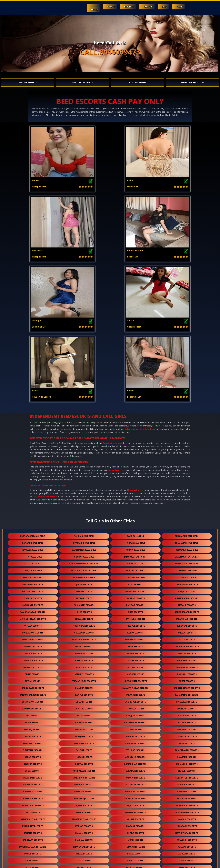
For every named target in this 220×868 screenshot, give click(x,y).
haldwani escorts (135, 651)
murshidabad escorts (84, 500)
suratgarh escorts (84, 817)
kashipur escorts (187, 651)
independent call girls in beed (140, 289)
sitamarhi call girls (84, 403)
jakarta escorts (84, 589)
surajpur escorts (135, 631)
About (100, 7)
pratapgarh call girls (33, 396)
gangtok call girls (187, 430)
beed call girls (135, 350)
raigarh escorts (187, 493)
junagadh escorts (187, 700)
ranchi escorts (135, 513)
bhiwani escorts (84, 479)
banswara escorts (84, 769)
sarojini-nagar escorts (187, 548)
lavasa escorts (84, 575)
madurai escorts (33, 638)
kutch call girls (33, 424)
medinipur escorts (135, 500)
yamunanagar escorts (33, 472)
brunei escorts (187, 603)
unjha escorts (187, 831)
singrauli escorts (187, 534)
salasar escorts (135, 831)
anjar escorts (84, 790)
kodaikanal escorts (33, 569)
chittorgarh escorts (84, 810)
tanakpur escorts (33, 520)
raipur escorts (33, 831)
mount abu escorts (33, 665)
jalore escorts (84, 762)
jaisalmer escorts (187, 762)
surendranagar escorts (33, 707)
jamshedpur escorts (84, 638)
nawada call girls (33, 410)
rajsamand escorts (135, 769)
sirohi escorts (33, 721)
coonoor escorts (187, 569)
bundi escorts (33, 776)
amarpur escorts (187, 617)
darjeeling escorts (84, 838)
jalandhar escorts (187, 479)
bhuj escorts (84, 727)
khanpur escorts (84, 548)
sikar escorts (33, 817)
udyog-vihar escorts (135, 541)
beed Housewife (138, 82)
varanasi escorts (135, 555)
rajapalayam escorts (187, 610)
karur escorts (33, 617)
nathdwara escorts (187, 693)
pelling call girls (33, 437)
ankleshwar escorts (84, 783)
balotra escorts (33, 769)
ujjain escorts (84, 527)
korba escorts (135, 493)
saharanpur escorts (187, 555)
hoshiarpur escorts (84, 486)
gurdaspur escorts (33, 493)
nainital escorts (84, 569)
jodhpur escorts (84, 734)
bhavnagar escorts (84, 707)
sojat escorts (187, 824)
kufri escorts (135, 506)
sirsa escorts (135, 472)
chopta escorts (135, 569)
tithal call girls (33, 417)
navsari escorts (187, 679)
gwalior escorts (33, 527)
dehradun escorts (33, 645)
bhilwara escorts (187, 769)
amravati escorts (135, 451)
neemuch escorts (84, 534)
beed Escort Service (47, 356)
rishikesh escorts (84, 651)
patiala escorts (33, 486)
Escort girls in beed (113, 303)
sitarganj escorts (84, 658)
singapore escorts (187, 596)
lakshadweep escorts (135, 845)
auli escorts (33, 575)
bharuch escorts (135, 762)
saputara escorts (33, 700)
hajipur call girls (135, 403)
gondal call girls (84, 417)
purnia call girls (135, 410)
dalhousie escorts (33, 796)
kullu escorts (187, 796)
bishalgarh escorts (187, 624)
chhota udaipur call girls (84, 430)
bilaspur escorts (135, 824)
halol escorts (84, 741)
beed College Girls (83, 82)
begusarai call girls (187, 410)
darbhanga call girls (84, 410)
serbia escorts (135, 589)
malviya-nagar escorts (135, 548)
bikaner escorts (135, 810)
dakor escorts (135, 748)
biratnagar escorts (135, 582)
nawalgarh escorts (135, 776)
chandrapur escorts (187, 458)
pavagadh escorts (187, 686)
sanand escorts (33, 693)
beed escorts (135, 444)
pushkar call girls (84, 396)
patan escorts (187, 734)
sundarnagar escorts (187, 506)
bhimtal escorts (187, 513)
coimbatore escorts (187, 638)
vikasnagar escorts (135, 658)
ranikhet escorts (84, 645)
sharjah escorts (84, 596)
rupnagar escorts (187, 486)
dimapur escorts (187, 575)
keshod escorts (84, 686)
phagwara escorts (84, 493)
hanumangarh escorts (84, 776)
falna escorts (33, 803)
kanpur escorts (84, 555)
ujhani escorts (84, 562)
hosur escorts (84, 617)
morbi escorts (135, 700)
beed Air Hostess (28, 82)
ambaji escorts (187, 727)
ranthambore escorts (135, 852)
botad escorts (135, 714)
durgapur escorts (187, 645)
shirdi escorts (135, 803)
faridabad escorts (33, 465)
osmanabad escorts (187, 444)
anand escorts (187, 776)
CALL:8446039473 (110, 52)
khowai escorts (84, 624)
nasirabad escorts (84, 845)
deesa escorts (33, 727)
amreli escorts (187, 714)
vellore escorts (135, 610)
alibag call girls (187, 437)
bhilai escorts (33, 631)
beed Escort (115, 330)
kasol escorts (135, 755)
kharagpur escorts (33, 500)
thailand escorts (33, 603)
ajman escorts (33, 596)
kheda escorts (84, 714)
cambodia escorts (135, 603)
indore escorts (135, 520)
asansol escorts (33, 506)
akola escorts (84, 458)
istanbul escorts (187, 589)
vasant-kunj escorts (84, 541)
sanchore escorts (135, 817)
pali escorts (84, 748)
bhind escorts (33, 534)
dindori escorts (135, 534)
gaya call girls (135, 396)
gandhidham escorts (33, 790)
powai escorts (84, 451)
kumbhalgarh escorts (33, 810)
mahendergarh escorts (33, 479)
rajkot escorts (135, 665)
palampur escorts (84, 796)
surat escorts (135, 721)
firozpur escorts (135, 486)
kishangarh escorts (187, 810)
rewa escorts (33, 541)
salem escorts (84, 610)
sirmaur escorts (84, 513)
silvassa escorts (135, 727)
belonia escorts (33, 624)
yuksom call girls (135, 437)
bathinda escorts (135, 479)
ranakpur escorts (33, 824)
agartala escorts (135, 617)
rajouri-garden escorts (33, 555)
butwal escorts (187, 582)
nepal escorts (33, 582)
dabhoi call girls (135, 424)
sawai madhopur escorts (84, 831)
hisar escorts (84, 472)
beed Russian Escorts (193, 82)
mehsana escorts (187, 741)
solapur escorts (135, 458)
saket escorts (187, 541)
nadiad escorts (33, 783)
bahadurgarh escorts (187, 472)
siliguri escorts (187, 631)
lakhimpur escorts (135, 562)
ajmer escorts (84, 665)
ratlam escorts (135, 527)
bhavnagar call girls (187, 417)
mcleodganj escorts (84, 755)
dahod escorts (33, 714)
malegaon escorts (33, 451)
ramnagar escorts (135, 645)
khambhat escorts (33, 686)
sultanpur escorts (33, 562)
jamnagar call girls (135, 417)
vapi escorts (33, 672)
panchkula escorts (187, 790)
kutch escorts (135, 783)
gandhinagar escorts (187, 672)
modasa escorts (135, 686)
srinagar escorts (187, 658)
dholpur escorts (187, 803)
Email (179, 7)
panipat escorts (135, 465)
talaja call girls (33, 430)
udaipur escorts (187, 721)
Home (81, 9)
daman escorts (84, 672)
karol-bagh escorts (33, 548)
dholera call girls (135, 430)
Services (121, 7)
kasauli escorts (33, 762)
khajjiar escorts (135, 575)
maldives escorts (135, 596)
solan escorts (33, 755)
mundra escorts (187, 783)
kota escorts (135, 734)
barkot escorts (84, 520)
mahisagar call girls (187, 424)
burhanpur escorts (187, 527)
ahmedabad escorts (187, 665)
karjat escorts (187, 451)
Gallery (142, 7)
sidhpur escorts (33, 838)
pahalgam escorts (187, 562)
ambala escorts (187, 465)
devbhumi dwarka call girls (84, 424)
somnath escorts (135, 707)
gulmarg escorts (84, 852)
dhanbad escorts (33, 651)
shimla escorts (135, 693)
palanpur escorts (33, 748)
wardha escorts (33, 458)
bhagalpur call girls (187, 396)
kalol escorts (135, 796)
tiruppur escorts (33, 610)
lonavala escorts (187, 838)
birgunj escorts (33, 589)
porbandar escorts (135, 741)
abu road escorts (33, 734)
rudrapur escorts (33, 658)
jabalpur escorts (187, 520)
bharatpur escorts (84, 824)
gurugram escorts (84, 465)
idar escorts (187, 845)
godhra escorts (33, 741)
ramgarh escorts (135, 638)
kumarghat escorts (135, 624)
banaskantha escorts (33, 679)
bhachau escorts (84, 700)
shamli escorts (187, 755)
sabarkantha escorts (84, 679)
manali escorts (84, 506)
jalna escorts (84, 444)
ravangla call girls (84, 437)
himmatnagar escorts (135, 790)
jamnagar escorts (135, 672)
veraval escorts (187, 707)
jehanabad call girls (187, 403)
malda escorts (187, 500)
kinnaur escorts (33, 513)
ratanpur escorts (187, 817)
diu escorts (84, 721)
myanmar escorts (84, 603)
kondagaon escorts (84, 631)
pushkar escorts (33, 845)
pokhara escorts (84, 582)
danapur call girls (33, 403)
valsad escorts (135, 679)
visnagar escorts (187, 748)
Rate (161, 7)
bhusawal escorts (33, 444)
